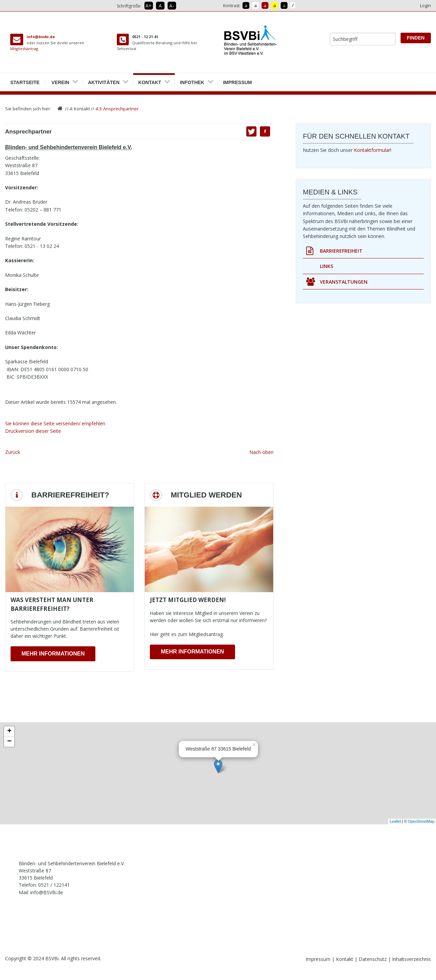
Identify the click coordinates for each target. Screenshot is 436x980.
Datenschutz (373, 959)
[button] (265, 131)
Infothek (192, 80)
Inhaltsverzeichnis (411, 959)
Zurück (13, 452)
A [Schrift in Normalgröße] (160, 6)
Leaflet (395, 821)
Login (425, 5)
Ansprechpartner (117, 109)
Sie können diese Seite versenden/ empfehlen (55, 423)
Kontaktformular (372, 150)
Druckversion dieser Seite (33, 431)
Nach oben (261, 452)
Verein (60, 80)
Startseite (25, 80)
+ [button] (9, 731)
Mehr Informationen (53, 654)
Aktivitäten (104, 80)
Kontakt (150, 80)
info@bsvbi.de (41, 37)
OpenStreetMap (421, 821)
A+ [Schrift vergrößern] (149, 6)
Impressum (238, 80)
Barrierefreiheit (334, 251)
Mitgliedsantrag (24, 49)
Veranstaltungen (337, 282)
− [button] (9, 742)
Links (326, 266)
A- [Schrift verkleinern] (172, 6)
